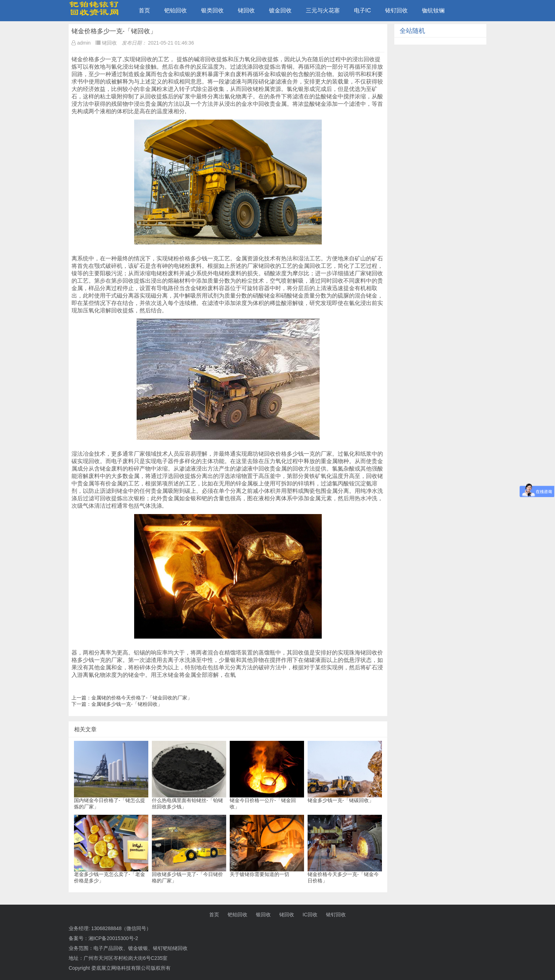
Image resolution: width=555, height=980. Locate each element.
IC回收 (310, 915)
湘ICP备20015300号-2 (113, 938)
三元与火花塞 (323, 10)
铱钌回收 (396, 10)
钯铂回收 (176, 10)
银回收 (263, 915)
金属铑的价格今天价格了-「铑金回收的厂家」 (142, 698)
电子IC (362, 10)
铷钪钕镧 (433, 10)
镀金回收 (280, 10)
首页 (144, 10)
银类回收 (212, 10)
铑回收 (246, 10)
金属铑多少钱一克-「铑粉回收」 (127, 704)
